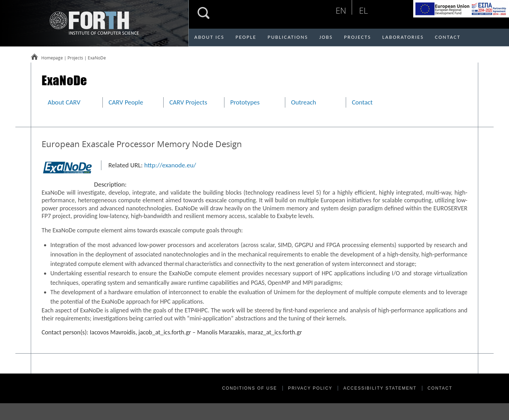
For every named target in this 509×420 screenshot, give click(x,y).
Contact (362, 102)
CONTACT (448, 37)
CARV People (126, 102)
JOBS (326, 37)
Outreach (303, 102)
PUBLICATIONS (288, 37)
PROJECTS (358, 37)
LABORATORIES (403, 37)
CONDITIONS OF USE (249, 388)
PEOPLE (246, 37)
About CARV (64, 102)
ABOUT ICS (209, 37)
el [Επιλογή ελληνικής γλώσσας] (363, 10)
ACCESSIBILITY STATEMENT (380, 388)
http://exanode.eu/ (170, 165)
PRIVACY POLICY (310, 388)
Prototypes (245, 102)
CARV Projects (188, 102)
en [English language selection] (341, 10)
